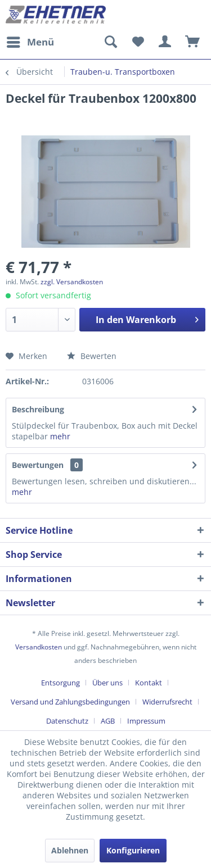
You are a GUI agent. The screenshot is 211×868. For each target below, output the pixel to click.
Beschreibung (38, 409)
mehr (60, 436)
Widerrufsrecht (167, 702)
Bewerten (92, 356)
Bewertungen (38, 465)
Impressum (146, 721)
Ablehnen (70, 850)
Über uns (107, 683)
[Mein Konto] (165, 42)
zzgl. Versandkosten (72, 282)
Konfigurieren (133, 850)
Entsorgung (60, 683)
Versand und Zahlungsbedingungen (70, 702)
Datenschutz (67, 721)
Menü (30, 41)
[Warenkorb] (193, 42)
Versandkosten (39, 647)
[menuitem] (30, 42)
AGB (108, 721)
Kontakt (149, 683)
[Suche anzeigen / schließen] (110, 42)
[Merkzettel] (138, 42)
